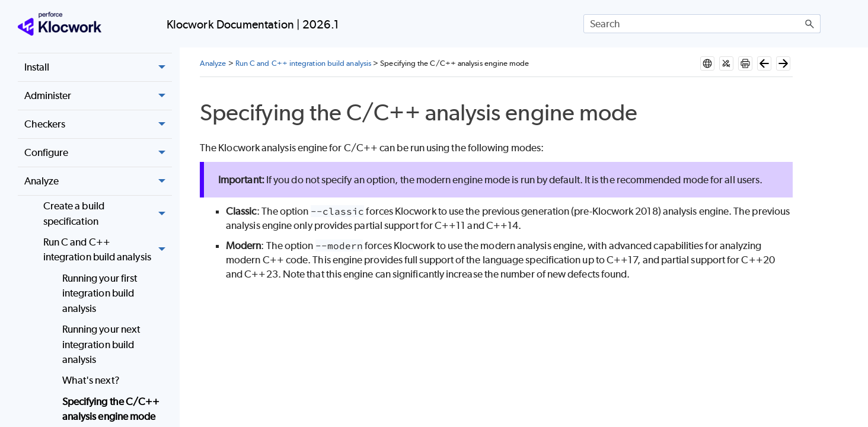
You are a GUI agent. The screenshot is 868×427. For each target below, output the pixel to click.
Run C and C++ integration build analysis (108, 250)
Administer (98, 96)
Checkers (98, 125)
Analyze (98, 181)
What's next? (91, 380)
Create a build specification (108, 214)
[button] (810, 24)
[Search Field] (702, 24)
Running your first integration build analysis (100, 293)
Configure (98, 153)
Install (98, 68)
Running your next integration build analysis (101, 344)
